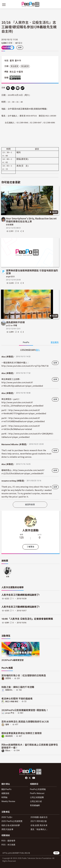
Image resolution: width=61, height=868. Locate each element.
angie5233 (10, 277)
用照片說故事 (7, 829)
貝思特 (8, 678)
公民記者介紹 (36, 801)
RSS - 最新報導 (8, 841)
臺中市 (18, 61)
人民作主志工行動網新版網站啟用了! (20, 595)
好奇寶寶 (10, 225)
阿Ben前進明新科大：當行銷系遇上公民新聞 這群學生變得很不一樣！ (30, 746)
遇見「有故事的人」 (39, 829)
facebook (26, 778)
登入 (38, 350)
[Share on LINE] (18, 88)
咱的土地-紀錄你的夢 (11, 825)
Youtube (34, 778)
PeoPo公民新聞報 (38, 789)
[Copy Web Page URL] (23, 88)
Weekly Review (8, 801)
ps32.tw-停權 (11, 326)
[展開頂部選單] (57, 5)
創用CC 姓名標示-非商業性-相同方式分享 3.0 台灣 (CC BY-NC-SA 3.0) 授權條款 (16, 78)
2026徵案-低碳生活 (39, 817)
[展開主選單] (4, 5)
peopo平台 (10, 713)
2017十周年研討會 (39, 821)
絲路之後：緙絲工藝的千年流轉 (18, 687)
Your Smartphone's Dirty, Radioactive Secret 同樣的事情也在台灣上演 (31, 220)
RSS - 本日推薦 (8, 845)
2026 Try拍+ (7, 817)
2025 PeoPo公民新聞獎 (12, 821)
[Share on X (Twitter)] (13, 88)
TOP (56, 853)
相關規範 (5, 793)
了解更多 (30, 547)
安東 (8, 577)
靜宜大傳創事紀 (12, 701)
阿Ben (8, 750)
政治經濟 (14, 66)
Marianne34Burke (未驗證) (14, 444)
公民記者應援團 (37, 797)
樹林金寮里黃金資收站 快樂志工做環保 (22, 733)
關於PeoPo (6, 789)
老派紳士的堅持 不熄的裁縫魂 (17, 698)
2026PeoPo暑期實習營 (13, 660)
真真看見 (9, 736)
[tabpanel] (30, 424)
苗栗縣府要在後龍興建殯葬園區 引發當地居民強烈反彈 (32, 272)
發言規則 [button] (55, 342)
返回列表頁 (30, 505)
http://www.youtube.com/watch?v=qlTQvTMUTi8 (25, 366)
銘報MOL (9, 690)
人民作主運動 (30, 530)
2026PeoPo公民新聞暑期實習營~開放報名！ (25, 710)
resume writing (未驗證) (13, 481)
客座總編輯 (35, 805)
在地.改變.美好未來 (39, 825)
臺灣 (12, 61)
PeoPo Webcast (37, 793)
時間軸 (4, 797)
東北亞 (13, 72)
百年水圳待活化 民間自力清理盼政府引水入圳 (25, 721)
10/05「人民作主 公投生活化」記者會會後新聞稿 (27, 619)
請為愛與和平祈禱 (15, 322)
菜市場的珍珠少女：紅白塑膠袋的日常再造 (24, 675)
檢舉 (20, 48)
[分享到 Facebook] (8, 88)
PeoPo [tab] (26, 342)
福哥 (7, 725)
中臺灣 (20, 72)
